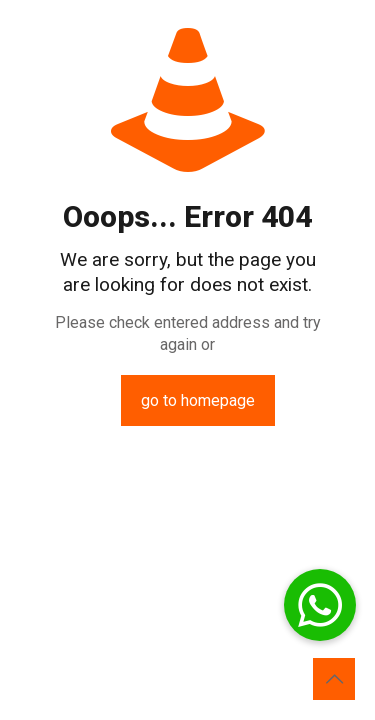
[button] (320, 605)
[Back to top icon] (334, 679)
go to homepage (198, 400)
